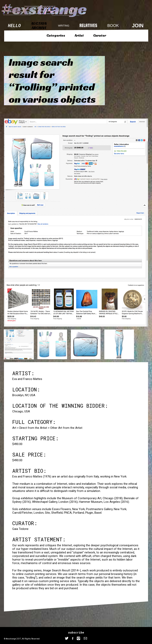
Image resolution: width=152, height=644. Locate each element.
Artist (79, 35)
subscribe (76, 632)
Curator (100, 35)
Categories (56, 35)
